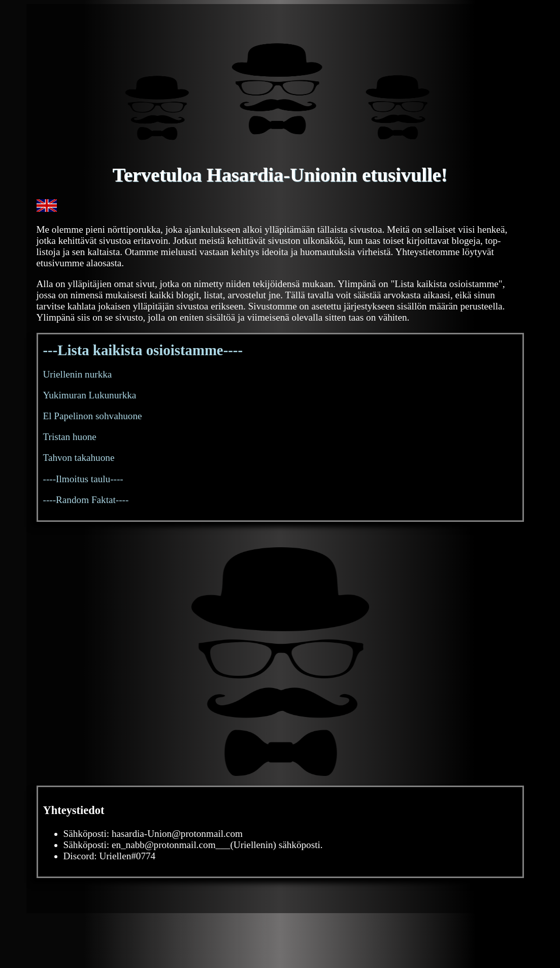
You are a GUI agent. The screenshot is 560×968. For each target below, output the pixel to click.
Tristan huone (70, 437)
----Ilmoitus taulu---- (83, 479)
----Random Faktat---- (86, 500)
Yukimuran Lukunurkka (90, 395)
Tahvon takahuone (79, 458)
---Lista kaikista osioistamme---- (143, 350)
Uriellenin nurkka (78, 374)
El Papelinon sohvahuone (93, 416)
